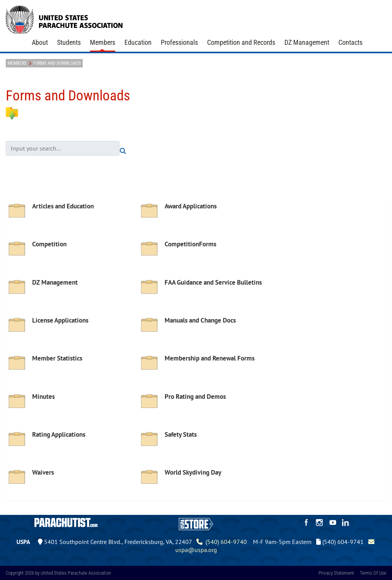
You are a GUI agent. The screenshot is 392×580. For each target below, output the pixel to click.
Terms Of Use (373, 573)
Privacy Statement (336, 573)
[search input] (63, 148)
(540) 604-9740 (222, 542)
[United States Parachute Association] (64, 19)
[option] (72, 217)
